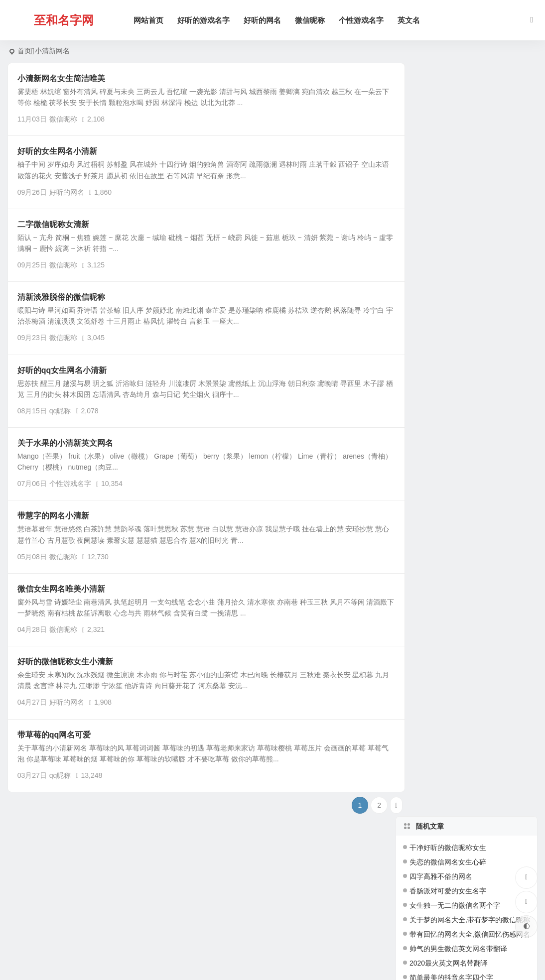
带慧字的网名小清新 (53, 516)
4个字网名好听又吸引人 (446, 446)
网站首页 (150, 20)
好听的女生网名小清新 (57, 151)
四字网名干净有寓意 (441, 504)
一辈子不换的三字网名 (444, 403)
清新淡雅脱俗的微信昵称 (61, 297)
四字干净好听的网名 (441, 374)
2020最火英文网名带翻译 (449, 210)
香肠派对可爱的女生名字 (448, 137)
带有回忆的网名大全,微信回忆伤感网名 (470, 181)
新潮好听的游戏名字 (441, 547)
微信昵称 (311, 20)
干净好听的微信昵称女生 (448, 94)
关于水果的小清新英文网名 (65, 443)
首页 (24, 51)
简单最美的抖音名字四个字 (451, 224)
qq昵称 (60, 411)
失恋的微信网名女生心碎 (448, 109)
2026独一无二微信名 (442, 345)
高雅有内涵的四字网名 (444, 461)
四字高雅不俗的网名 (441, 123)
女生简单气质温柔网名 (444, 239)
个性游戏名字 (363, 20)
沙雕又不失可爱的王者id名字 (454, 267)
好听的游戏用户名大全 (444, 388)
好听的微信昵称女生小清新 (65, 662)
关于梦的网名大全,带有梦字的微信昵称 (470, 166)
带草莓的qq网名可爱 (54, 735)
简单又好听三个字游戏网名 (451, 282)
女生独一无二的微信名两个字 (455, 152)
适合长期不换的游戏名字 (448, 533)
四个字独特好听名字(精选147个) (460, 253)
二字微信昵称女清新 (53, 224)
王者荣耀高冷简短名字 (444, 296)
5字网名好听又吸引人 (443, 518)
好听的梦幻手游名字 (441, 417)
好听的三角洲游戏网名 (444, 360)
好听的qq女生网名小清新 (62, 370)
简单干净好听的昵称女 (444, 475)
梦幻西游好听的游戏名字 (448, 490)
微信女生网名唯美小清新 (61, 589)
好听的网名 (264, 20)
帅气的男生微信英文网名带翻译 (458, 195)
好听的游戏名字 (205, 20)
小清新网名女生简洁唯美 (61, 78)
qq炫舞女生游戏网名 (441, 432)
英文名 (410, 20)
